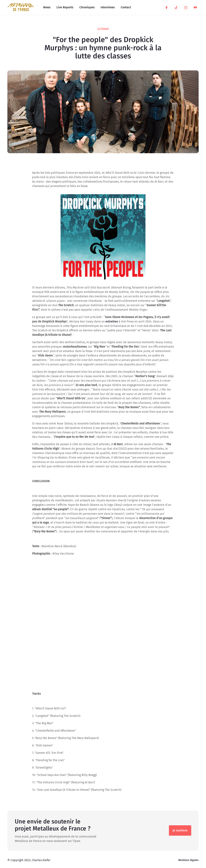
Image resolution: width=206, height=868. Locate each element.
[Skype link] (186, 7)
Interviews (108, 7)
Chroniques (87, 7)
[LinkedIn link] (166, 7)
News (47, 7)
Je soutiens (180, 830)
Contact (126, 7)
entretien (112, 321)
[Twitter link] (176, 7)
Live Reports (65, 7)
